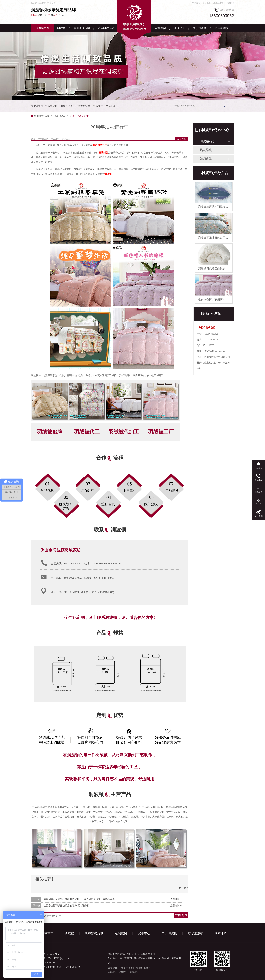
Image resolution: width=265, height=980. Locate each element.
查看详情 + (176, 899)
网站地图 (207, 3)
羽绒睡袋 (98, 106)
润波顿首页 (42, 28)
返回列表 (182, 139)
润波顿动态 (60, 116)
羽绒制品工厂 (100, 145)
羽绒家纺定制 (94, 933)
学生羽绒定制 (82, 28)
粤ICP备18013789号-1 (142, 968)
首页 (47, 116)
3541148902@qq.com (215, 351)
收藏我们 (230, 3)
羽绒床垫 (111, 106)
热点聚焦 (206, 150)
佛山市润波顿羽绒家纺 (61, 550)
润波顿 (108, 174)
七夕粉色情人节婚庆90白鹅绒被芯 (219, 299)
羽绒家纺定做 (83, 106)
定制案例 (160, 28)
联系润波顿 (218, 3)
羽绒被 (61, 28)
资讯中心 (144, 933)
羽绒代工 (179, 28)
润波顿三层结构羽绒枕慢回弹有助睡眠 (221, 207)
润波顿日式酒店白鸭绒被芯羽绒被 (219, 269)
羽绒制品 (103, 153)
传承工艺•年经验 (63, 12)
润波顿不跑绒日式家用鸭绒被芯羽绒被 (221, 238)
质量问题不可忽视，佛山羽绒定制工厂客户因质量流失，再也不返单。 (80, 899)
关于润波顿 (200, 28)
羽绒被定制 (66, 106)
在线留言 (196, 3)
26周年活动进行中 (79, 116)
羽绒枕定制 (51, 106)
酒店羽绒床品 (106, 28)
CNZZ (123, 972)
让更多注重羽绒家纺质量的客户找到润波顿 (66, 906)
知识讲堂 (206, 159)
